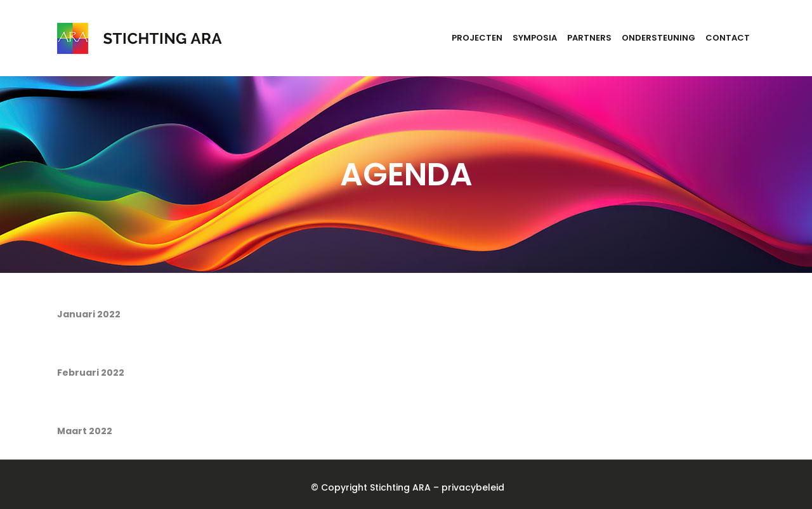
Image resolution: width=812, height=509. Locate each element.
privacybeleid (473, 487)
